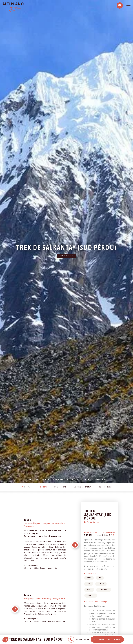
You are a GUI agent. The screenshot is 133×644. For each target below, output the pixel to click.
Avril (89, 578)
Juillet (101, 584)
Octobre (91, 596)
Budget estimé (60, 487)
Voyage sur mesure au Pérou (64, 479)
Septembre (104, 590)
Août (89, 590)
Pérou (26, 487)
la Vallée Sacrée (92, 522)
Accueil (29, 479)
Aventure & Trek (67, 256)
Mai (100, 578)
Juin (89, 584)
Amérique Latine (43, 479)
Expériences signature (83, 487)
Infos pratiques (105, 487)
